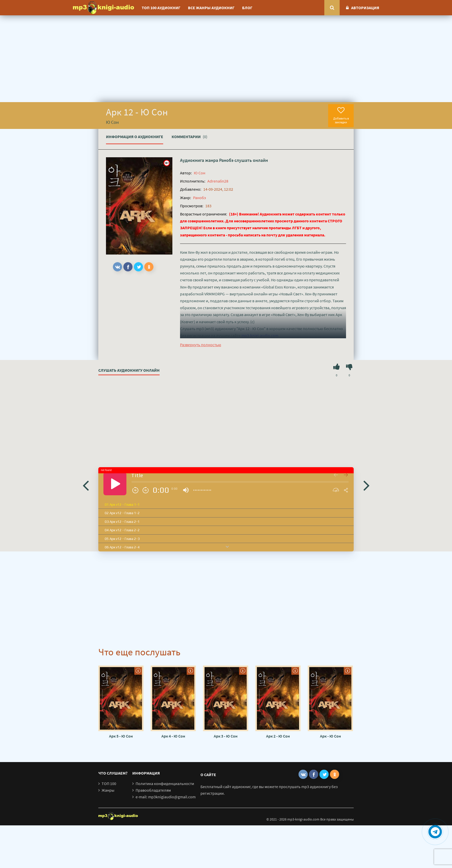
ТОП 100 (109, 783)
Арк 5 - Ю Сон (121, 736)
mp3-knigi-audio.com (260, 335)
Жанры (108, 790)
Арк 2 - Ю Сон (278, 736)
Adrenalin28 (218, 181)
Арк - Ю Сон (330, 736)
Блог (247, 8)
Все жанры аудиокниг (211, 8)
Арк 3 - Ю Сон (226, 736)
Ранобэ (226, 160)
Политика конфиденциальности (165, 783)
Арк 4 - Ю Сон (173, 736)
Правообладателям (153, 790)
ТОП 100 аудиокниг (161, 8)
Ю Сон (200, 173)
